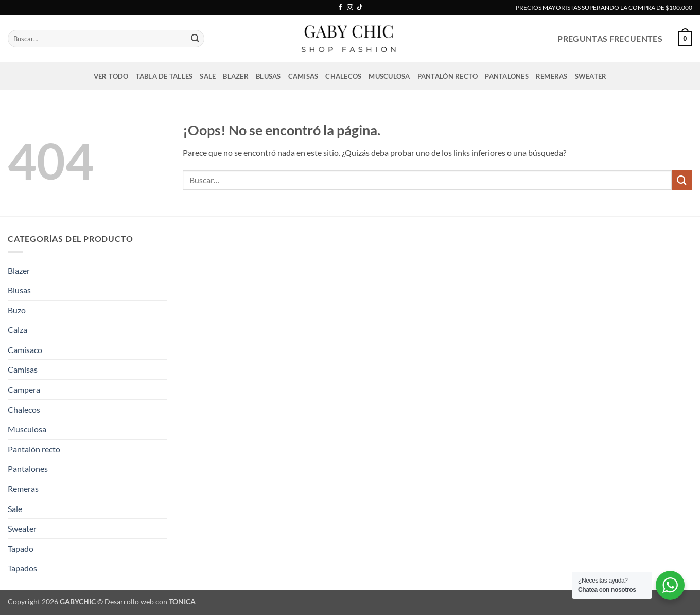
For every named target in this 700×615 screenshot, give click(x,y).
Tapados (22, 568)
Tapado (21, 548)
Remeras (552, 76)
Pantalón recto (448, 76)
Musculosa (389, 76)
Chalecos (343, 76)
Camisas (303, 76)
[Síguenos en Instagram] (350, 8)
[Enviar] (195, 39)
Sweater (591, 76)
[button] (685, 39)
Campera (24, 389)
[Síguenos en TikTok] (360, 8)
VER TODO (111, 76)
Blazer (236, 76)
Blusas (268, 76)
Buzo (17, 310)
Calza (17, 330)
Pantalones (507, 76)
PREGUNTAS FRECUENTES (610, 38)
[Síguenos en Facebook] (340, 8)
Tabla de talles (164, 76)
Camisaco (25, 350)
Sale (208, 76)
